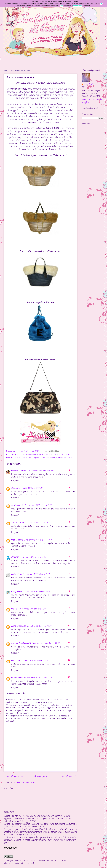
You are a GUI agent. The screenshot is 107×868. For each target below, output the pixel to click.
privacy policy (78, 6)
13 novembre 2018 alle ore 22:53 (46, 643)
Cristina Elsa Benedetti (21, 643)
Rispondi (15, 481)
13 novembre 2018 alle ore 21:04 (36, 592)
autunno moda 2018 (32, 455)
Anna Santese (25, 451)
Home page (41, 777)
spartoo (59, 458)
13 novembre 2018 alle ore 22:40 (32, 609)
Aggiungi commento (16, 693)
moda (53, 458)
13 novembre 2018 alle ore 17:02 (38, 505)
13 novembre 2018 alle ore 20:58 (38, 540)
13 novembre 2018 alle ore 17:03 (39, 523)
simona (15, 557)
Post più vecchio (68, 777)
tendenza (68, 458)
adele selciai (17, 574)
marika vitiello (18, 505)
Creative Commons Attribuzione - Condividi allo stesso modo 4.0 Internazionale (39, 862)
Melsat (14, 609)
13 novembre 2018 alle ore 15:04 (41, 471)
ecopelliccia (37, 458)
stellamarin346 (18, 523)
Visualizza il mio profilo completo (92, 101)
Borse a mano (48, 455)
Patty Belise (17, 592)
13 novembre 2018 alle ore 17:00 (30, 488)
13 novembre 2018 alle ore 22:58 (34, 661)
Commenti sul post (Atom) (24, 782)
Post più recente (13, 777)
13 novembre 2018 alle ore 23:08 (38, 678)
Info (61, 6)
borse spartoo (19, 458)
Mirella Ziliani (17, 678)
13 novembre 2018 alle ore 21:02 (36, 574)
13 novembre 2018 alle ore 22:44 (38, 626)
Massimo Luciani (19, 471)
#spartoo (19, 455)
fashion (46, 458)
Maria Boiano (17, 540)
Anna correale (17, 626)
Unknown (15, 661)
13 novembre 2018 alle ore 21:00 (32, 557)
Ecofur (29, 458)
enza (13, 488)
